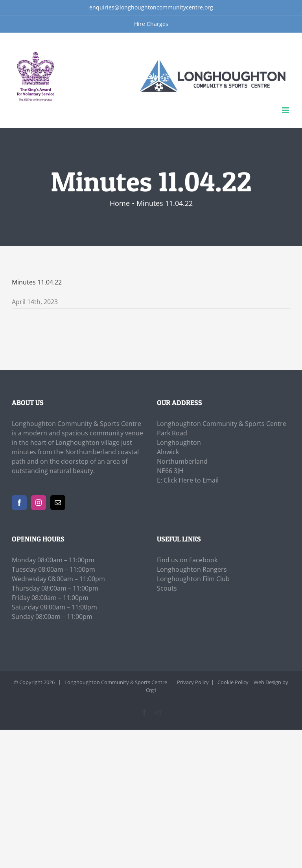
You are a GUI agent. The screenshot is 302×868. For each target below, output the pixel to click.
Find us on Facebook (187, 560)
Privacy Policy (193, 682)
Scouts (167, 588)
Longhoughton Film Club (193, 579)
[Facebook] (19, 503)
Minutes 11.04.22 (37, 282)
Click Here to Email (191, 480)
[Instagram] (39, 503)
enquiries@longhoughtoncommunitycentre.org (151, 7)
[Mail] (58, 503)
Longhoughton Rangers (192, 569)
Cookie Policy (233, 682)
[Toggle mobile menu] (286, 110)
